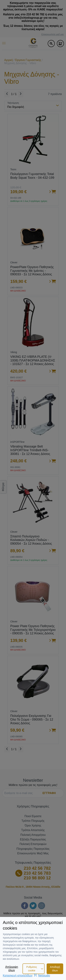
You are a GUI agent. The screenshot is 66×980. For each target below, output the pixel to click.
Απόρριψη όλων (12, 968)
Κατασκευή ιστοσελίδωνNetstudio (26, 976)
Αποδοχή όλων (55, 969)
